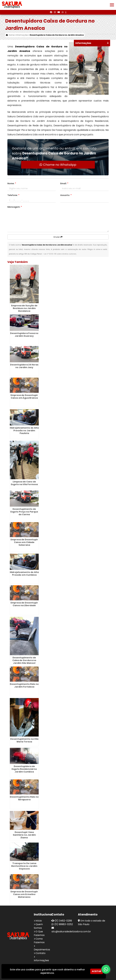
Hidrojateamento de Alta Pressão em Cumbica (24, 574)
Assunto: (66, 195)
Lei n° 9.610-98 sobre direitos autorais (60, 254)
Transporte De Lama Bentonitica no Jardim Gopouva (24, 866)
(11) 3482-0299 (63, 921)
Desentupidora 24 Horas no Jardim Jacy (24, 366)
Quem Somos (38, 926)
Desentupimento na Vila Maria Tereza (24, 740)
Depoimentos (42, 950)
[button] (112, 5)
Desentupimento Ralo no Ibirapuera (24, 798)
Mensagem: (15, 207)
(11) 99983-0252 (64, 924)
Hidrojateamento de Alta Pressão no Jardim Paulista (24, 431)
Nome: (12, 183)
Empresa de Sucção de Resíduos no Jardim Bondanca (24, 308)
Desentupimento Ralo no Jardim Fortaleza (24, 685)
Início (39, 921)
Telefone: (13, 195)
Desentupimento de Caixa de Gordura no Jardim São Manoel (24, 660)
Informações (41, 960)
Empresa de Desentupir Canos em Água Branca (24, 397)
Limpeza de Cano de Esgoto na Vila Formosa (24, 483)
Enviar (58, 237)
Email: (64, 183)
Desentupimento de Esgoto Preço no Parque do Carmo (24, 512)
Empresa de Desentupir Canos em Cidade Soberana (24, 542)
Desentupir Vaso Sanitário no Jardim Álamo (24, 835)
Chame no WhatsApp (58, 165)
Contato (40, 953)
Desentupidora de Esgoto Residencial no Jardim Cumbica (24, 769)
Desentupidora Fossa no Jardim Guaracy (24, 335)
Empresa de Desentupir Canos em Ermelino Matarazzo (24, 894)
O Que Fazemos (39, 933)
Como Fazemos (39, 941)
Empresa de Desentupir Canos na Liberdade (24, 604)
